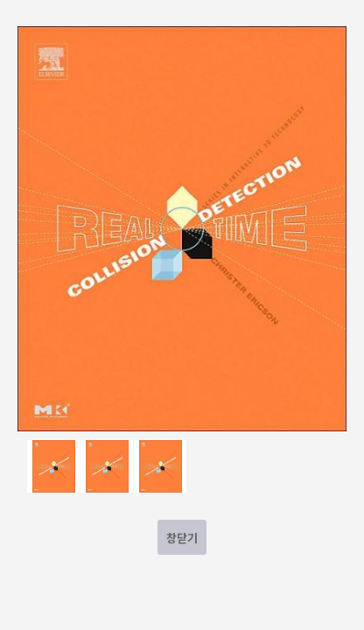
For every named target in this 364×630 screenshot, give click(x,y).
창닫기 (182, 538)
